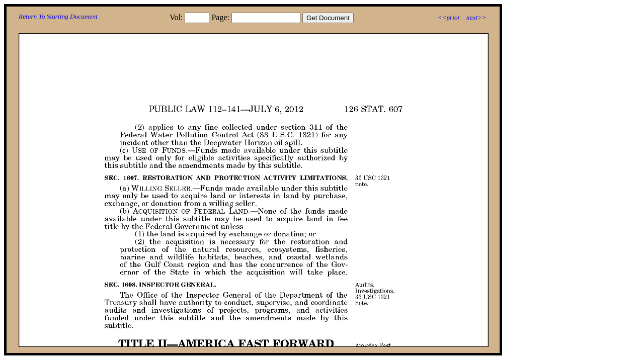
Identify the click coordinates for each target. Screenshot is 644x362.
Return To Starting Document (58, 16)
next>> (476, 17)
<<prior (449, 17)
